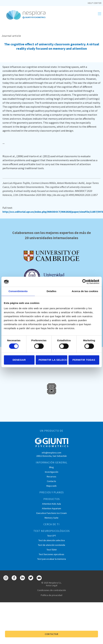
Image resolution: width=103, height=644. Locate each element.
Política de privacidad (51, 595)
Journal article (11, 36)
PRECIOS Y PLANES (52, 492)
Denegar (19, 360)
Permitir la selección (53, 360)
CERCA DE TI (51, 524)
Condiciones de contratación (52, 590)
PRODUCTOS (52, 499)
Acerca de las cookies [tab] (85, 291)
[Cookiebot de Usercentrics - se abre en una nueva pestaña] (85, 282)
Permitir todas (84, 360)
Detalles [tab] (51, 291)
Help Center (95, 3)
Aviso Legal (52, 585)
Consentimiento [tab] (18, 291)
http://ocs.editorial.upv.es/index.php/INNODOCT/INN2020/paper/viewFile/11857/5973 (53, 212)
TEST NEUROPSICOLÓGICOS (52, 531)
